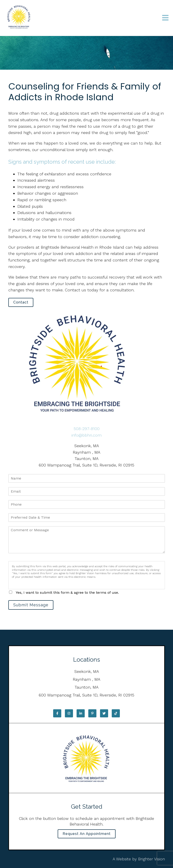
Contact (21, 302)
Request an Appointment (87, 834)
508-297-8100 (87, 429)
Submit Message (31, 605)
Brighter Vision (151, 859)
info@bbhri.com (86, 435)
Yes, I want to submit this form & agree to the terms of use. (67, 592)
